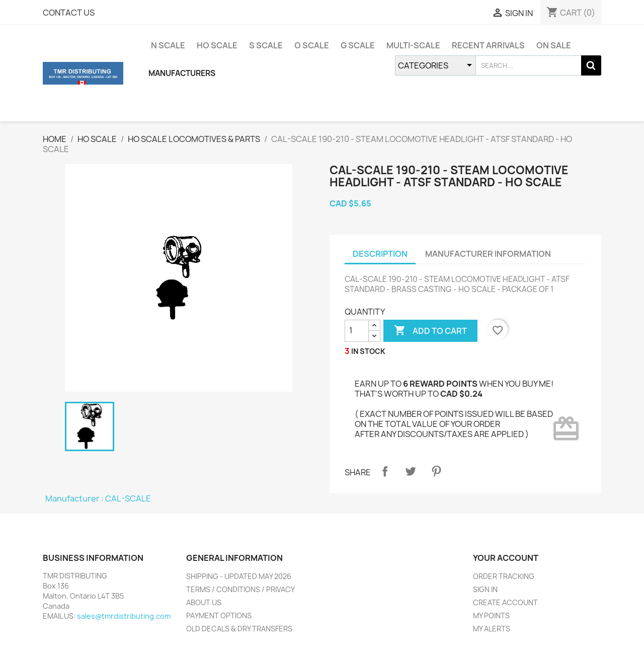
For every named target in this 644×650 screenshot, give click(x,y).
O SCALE (312, 45)
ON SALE (554, 45)
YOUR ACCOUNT (506, 558)
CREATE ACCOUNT (505, 602)
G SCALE (358, 45)
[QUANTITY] (357, 331)
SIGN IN (485, 589)
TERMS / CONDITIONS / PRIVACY (240, 589)
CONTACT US (69, 13)
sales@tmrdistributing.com (124, 616)
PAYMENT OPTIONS (219, 616)
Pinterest (436, 471)
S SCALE (266, 45)
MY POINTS (491, 616)
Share (385, 471)
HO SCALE (217, 45)
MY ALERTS (492, 629)
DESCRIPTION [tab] (380, 254)
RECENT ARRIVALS (488, 45)
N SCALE (168, 45)
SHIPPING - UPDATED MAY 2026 (239, 576)
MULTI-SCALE (413, 45)
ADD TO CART (430, 331)
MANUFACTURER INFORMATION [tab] (488, 254)
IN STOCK (368, 351)
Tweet (411, 471)
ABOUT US (204, 602)
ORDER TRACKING (504, 576)
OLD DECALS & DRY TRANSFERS (239, 629)
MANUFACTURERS (182, 73)
